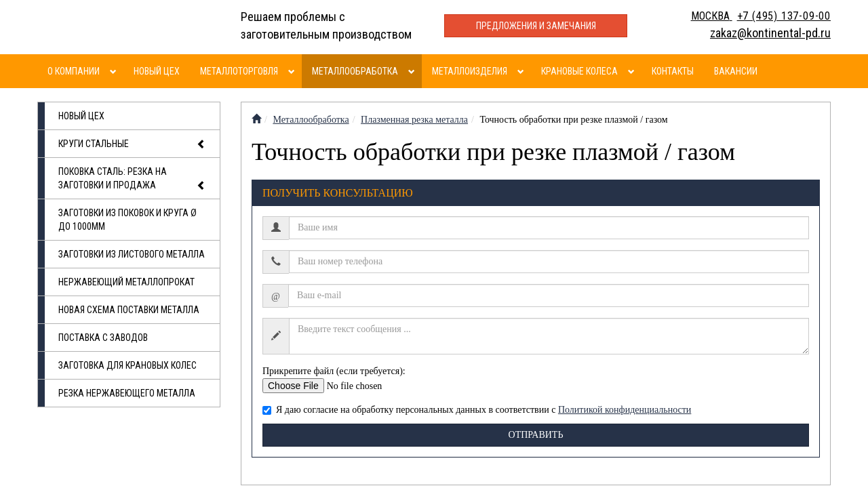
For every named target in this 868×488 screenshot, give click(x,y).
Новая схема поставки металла (129, 310)
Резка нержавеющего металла (127, 393)
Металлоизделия (470, 71)
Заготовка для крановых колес (127, 365)
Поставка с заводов (103, 338)
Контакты (673, 71)
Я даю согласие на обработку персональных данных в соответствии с (477, 410)
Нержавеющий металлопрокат (126, 282)
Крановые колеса (579, 71)
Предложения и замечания (536, 26)
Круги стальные (132, 144)
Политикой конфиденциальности (625, 410)
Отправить (536, 435)
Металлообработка (355, 71)
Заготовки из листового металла (132, 254)
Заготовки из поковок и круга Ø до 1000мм (127, 220)
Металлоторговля (239, 71)
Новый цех (157, 71)
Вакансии (736, 71)
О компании (74, 71)
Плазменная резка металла (414, 120)
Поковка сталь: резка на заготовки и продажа (132, 179)
